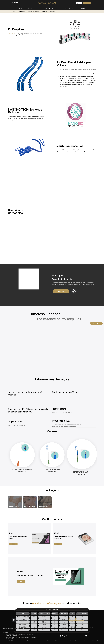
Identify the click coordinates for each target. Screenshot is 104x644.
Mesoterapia (61, 9)
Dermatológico (69, 9)
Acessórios (77, 9)
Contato (86, 9)
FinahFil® (18, 9)
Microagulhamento (26, 9)
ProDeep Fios (12, 33)
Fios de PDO (45, 9)
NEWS (82, 9)
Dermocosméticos (36, 9)
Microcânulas (53, 9)
